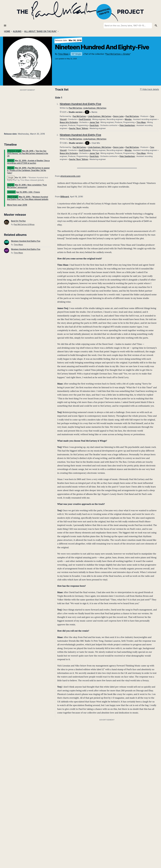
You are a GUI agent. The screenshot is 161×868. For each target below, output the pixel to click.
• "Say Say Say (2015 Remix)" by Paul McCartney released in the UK (28, 153)
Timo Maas (63, 54)
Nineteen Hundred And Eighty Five (80, 104)
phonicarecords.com (70, 176)
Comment (61, 824)
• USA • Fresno (28, 192)
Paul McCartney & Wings (24, 224)
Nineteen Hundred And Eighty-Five (26, 241)
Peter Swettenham (127, 125)
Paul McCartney (75, 108)
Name (59, 863)
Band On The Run (18, 221)
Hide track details (149, 89)
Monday (128, 119)
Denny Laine (118, 116)
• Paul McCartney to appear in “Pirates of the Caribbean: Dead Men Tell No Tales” (28, 170)
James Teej (94, 122)
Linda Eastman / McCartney (95, 108)
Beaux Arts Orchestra (69, 122)
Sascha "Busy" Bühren (79, 128)
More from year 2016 (17, 205)
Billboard (65, 197)
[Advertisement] (27, 109)
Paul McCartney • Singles (118, 54)
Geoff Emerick (85, 119)
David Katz (94, 125)
